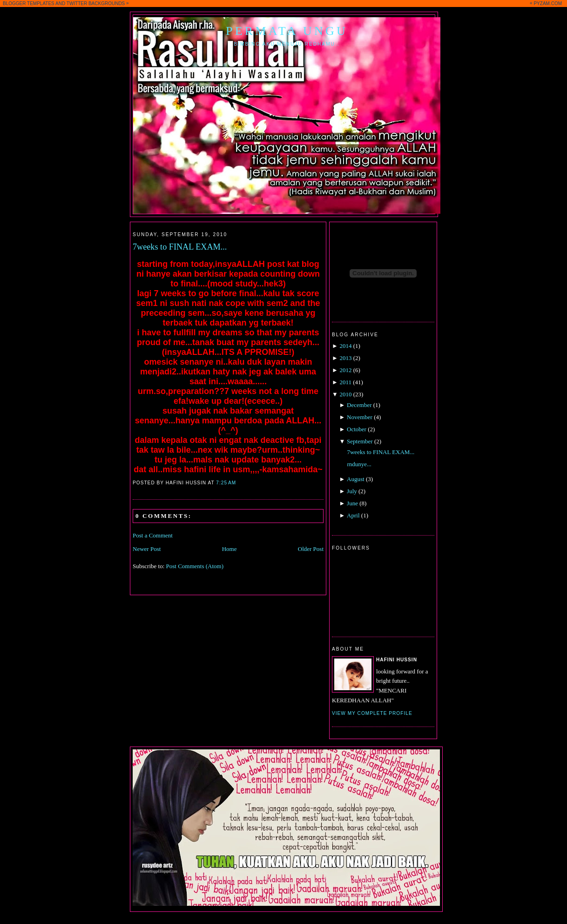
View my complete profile (372, 713)
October (357, 429)
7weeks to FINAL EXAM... (180, 247)
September (360, 441)
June (352, 503)
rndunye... (359, 464)
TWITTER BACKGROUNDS (96, 3)
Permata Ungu (287, 31)
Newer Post (147, 549)
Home (229, 549)
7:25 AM (226, 483)
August (356, 479)
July (352, 491)
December (359, 405)
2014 (345, 346)
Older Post (311, 549)
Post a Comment (153, 535)
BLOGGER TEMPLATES (29, 3)
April (353, 515)
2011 (345, 382)
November (360, 417)
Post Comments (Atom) (195, 566)
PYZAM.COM (548, 3)
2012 (345, 370)
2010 (345, 394)
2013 (345, 358)
